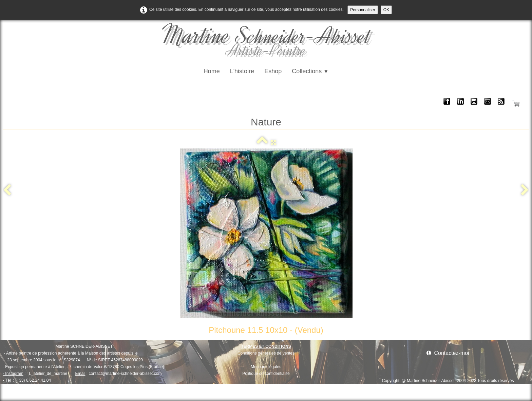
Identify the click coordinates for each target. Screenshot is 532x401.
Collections (310, 71)
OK (386, 10)
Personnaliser (363, 10)
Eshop (273, 71)
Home (212, 71)
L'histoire (242, 71)
